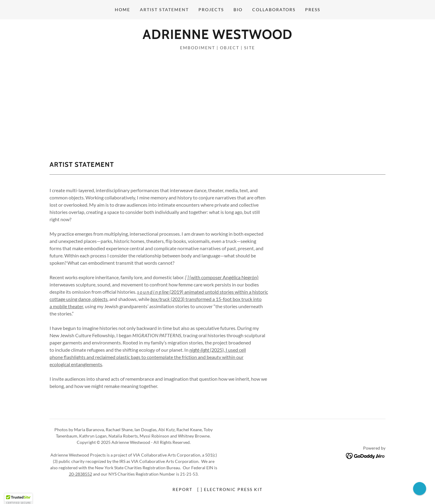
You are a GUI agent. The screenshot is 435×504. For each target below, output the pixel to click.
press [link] (313, 10)
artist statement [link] (164, 10)
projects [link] (211, 10)
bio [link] (238, 10)
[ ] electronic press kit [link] (230, 489)
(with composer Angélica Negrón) (222, 277)
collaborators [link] (274, 10)
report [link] (182, 489)
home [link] (122, 10)
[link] (217, 37)
